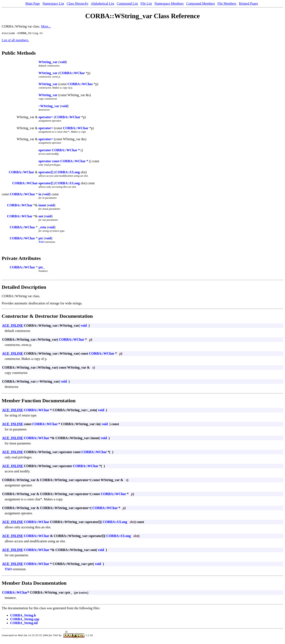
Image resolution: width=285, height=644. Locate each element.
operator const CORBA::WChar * (63, 162)
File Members (227, 3)
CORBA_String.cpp (25, 620)
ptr (41, 239)
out (41, 217)
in (40, 195)
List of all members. (15, 41)
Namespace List (53, 3)
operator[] (46, 173)
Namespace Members (169, 3)
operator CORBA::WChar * (59, 151)
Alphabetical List (103, 3)
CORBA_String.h (23, 616)
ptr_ (42, 268)
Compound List (127, 3)
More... (46, 26)
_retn (42, 228)
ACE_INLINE (13, 326)
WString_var (48, 63)
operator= (46, 118)
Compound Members (201, 3)
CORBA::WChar (72, 74)
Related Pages (248, 3)
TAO (41, 242)
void (63, 63)
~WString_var (49, 107)
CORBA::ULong (68, 173)
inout (42, 206)
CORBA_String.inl (24, 624)
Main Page (33, 3)
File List (146, 3)
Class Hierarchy (78, 3)
